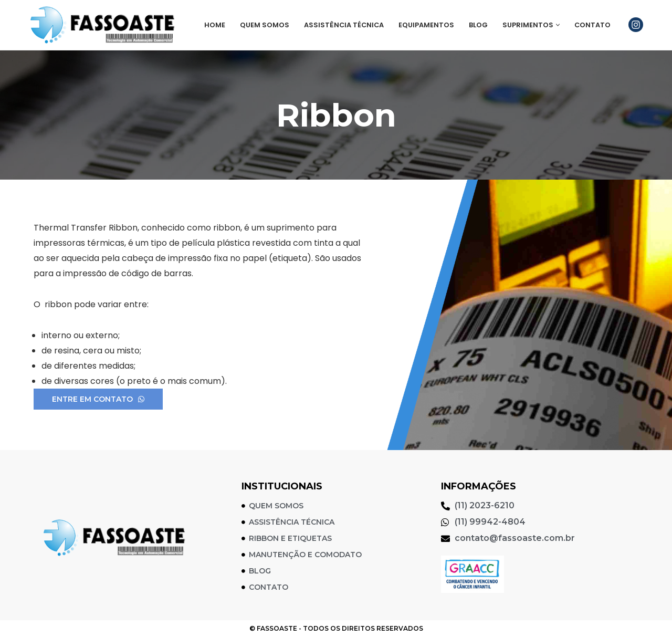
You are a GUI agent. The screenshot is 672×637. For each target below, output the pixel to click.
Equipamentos (426, 25)
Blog (478, 25)
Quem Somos (265, 25)
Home (215, 25)
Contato (592, 25)
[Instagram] (636, 25)
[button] (558, 25)
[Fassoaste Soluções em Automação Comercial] (105, 25)
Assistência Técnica (344, 25)
